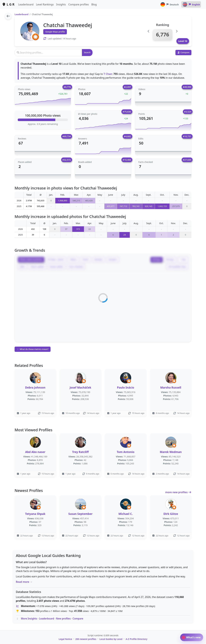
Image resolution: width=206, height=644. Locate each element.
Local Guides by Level (111, 639)
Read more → (24, 582)
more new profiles (178, 492)
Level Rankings (45, 4)
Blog (94, 4)
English (191, 4)
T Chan (108, 74)
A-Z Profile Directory (137, 639)
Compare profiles (79, 4)
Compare (78, 619)
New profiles (63, 619)
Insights (61, 4)
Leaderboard (26, 4)
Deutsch (169, 4)
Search (87, 52)
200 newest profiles (86, 639)
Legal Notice (65, 639)
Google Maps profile (55, 32)
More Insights (29, 619)
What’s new (192, 637)
